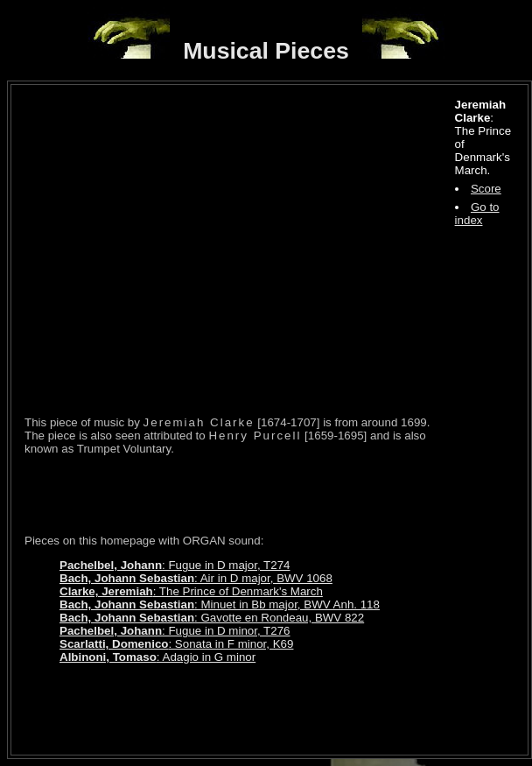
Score (486, 189)
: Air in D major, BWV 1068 (196, 578)
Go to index (477, 214)
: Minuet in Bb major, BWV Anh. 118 (220, 604)
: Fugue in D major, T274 (175, 565)
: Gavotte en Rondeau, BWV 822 (212, 618)
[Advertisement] (229, 495)
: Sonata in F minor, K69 (176, 644)
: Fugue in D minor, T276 (175, 631)
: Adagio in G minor (157, 657)
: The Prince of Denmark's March (191, 591)
